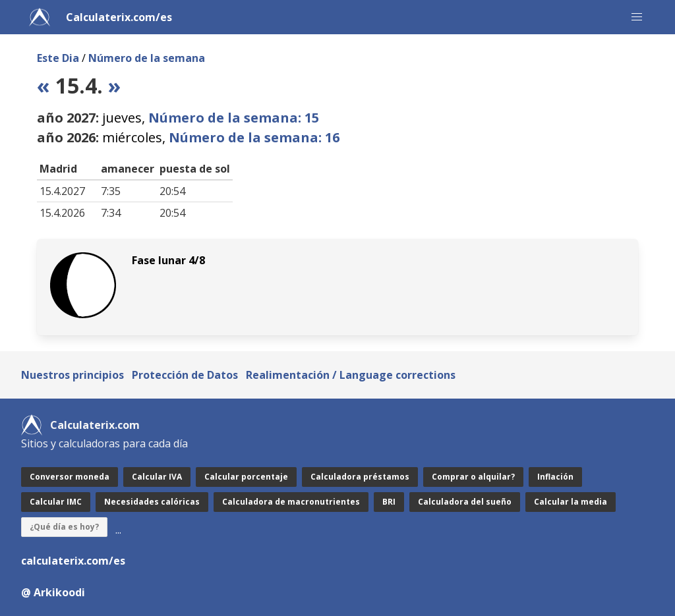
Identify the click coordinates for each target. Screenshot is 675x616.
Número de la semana (147, 58)
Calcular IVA (157, 477)
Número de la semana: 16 (254, 137)
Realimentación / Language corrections (351, 375)
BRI (389, 502)
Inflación (555, 477)
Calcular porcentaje (246, 477)
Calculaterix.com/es (119, 17)
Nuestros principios (73, 375)
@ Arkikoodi (53, 592)
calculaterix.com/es (73, 561)
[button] (637, 17)
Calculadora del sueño (465, 502)
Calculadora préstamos (360, 477)
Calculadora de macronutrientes (291, 502)
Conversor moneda (70, 477)
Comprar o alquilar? (473, 477)
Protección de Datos (185, 375)
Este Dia (58, 58)
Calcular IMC (56, 502)
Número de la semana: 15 (234, 118)
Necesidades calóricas (152, 502)
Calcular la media (571, 502)
